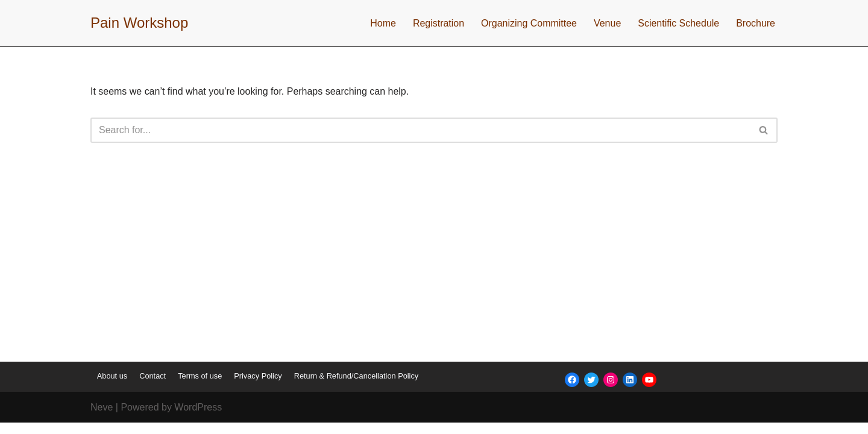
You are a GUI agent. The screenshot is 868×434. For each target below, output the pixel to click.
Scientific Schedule (678, 23)
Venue (607, 23)
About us (112, 387)
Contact (153, 387)
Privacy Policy (258, 387)
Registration (438, 23)
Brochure (756, 23)
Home (382, 23)
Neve (102, 419)
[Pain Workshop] (139, 23)
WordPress (198, 419)
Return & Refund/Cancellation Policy (357, 387)
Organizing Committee (528, 23)
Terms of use (200, 387)
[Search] (420, 130)
